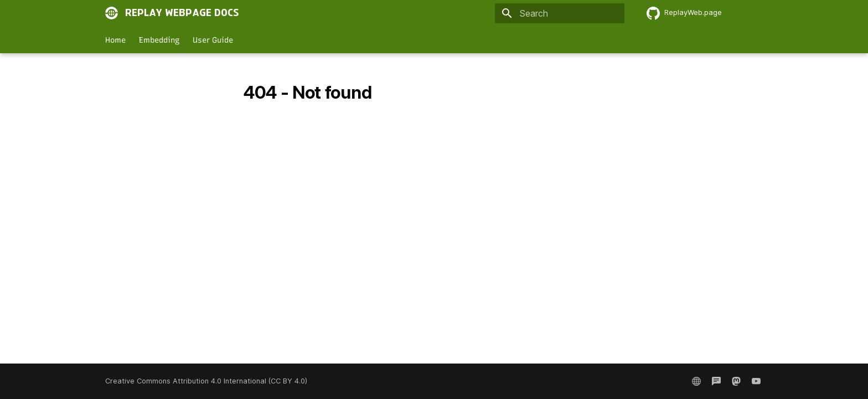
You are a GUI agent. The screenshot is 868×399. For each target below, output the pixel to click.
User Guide (213, 40)
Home (115, 40)
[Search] (560, 13)
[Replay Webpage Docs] (112, 13)
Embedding (159, 40)
